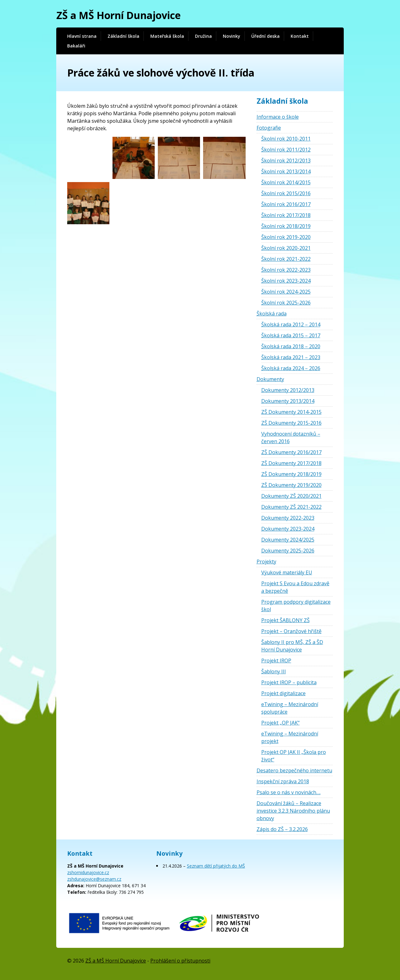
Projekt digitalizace (283, 693)
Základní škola (123, 36)
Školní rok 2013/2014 (286, 171)
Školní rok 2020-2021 (286, 248)
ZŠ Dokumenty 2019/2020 (291, 485)
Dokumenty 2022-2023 (288, 518)
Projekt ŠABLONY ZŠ (285, 620)
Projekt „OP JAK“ (280, 723)
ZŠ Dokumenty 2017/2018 (291, 463)
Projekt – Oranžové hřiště (291, 631)
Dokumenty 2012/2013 (288, 390)
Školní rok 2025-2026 (286, 303)
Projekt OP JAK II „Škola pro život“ (294, 756)
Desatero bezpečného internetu (294, 770)
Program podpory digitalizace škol (296, 606)
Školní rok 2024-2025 (286, 292)
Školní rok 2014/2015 (286, 182)
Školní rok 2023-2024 (286, 281)
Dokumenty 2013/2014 (288, 401)
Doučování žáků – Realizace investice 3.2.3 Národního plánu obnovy (293, 811)
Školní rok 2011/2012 (286, 150)
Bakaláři (76, 46)
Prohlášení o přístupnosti (180, 961)
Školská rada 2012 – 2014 (291, 324)
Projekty (266, 562)
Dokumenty (270, 379)
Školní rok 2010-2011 (286, 139)
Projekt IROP (276, 661)
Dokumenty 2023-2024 (288, 529)
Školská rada (272, 314)
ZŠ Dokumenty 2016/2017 (291, 452)
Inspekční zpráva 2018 (283, 781)
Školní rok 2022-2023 (286, 270)
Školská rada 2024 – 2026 (291, 368)
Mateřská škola (167, 36)
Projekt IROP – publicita (289, 682)
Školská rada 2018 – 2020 (291, 346)
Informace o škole (278, 117)
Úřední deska (265, 36)
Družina (203, 36)
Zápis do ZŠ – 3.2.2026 (282, 829)
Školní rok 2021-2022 (286, 259)
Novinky (232, 36)
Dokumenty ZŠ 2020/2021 (291, 496)
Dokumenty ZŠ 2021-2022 (291, 507)
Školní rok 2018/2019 (286, 226)
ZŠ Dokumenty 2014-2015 (291, 412)
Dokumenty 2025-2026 (288, 551)
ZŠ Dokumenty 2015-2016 (291, 423)
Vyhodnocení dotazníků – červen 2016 (291, 438)
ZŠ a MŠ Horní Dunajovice (118, 15)
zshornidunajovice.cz (88, 872)
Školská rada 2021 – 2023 (291, 357)
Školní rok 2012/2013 (286, 161)
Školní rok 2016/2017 (286, 204)
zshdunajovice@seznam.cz (94, 879)
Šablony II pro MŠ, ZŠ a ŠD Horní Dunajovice (292, 646)
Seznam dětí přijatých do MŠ (216, 866)
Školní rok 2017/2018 (286, 215)
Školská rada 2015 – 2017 (291, 335)
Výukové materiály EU (287, 572)
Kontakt (300, 36)
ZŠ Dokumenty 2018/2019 (291, 474)
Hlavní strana (82, 36)
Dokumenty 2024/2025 (288, 540)
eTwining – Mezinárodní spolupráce (290, 708)
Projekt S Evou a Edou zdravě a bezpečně (295, 587)
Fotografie (269, 128)
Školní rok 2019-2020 (286, 237)
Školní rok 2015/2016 (286, 193)
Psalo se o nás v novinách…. (289, 792)
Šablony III (274, 671)
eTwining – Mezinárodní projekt (290, 737)
